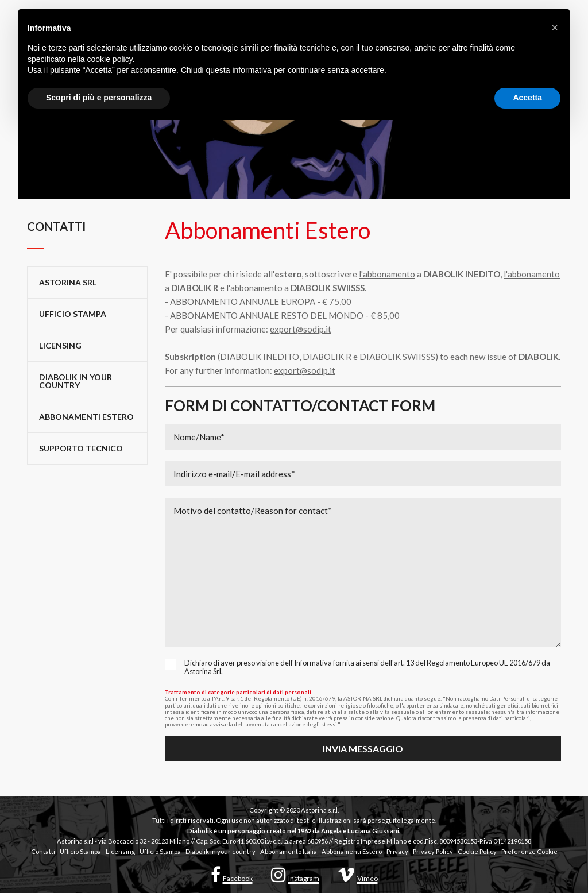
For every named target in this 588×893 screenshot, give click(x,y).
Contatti (43, 851)
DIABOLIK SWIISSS (397, 357)
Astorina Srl (68, 282)
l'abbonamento (387, 274)
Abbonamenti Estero (86, 417)
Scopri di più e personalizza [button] (99, 98)
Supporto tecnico (81, 448)
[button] (555, 28)
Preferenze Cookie (529, 851)
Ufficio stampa (73, 314)
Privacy (397, 851)
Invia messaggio (363, 749)
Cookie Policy (477, 851)
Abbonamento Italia (289, 851)
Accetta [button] (527, 98)
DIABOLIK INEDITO (260, 357)
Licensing (60, 345)
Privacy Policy (433, 851)
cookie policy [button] (110, 59)
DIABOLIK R (327, 357)
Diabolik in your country (76, 381)
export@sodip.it (301, 329)
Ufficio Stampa (80, 851)
